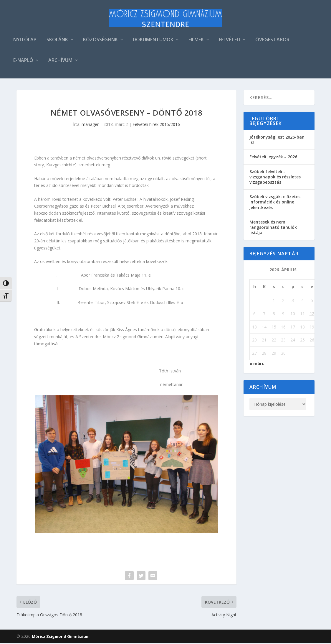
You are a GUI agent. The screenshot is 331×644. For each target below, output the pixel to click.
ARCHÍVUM (60, 61)
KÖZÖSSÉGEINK (100, 41)
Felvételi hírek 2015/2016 (156, 125)
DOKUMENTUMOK (153, 41)
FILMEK (196, 41)
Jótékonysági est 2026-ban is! (277, 141)
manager (90, 125)
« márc (257, 364)
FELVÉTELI (230, 41)
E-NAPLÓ (23, 61)
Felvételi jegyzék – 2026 (273, 158)
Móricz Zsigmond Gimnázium (61, 637)
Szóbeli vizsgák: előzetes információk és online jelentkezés (275, 203)
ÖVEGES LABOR (272, 41)
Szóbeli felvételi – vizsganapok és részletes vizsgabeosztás (275, 178)
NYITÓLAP (25, 41)
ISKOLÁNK (57, 41)
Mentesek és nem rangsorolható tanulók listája (273, 228)
